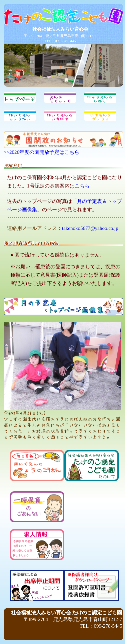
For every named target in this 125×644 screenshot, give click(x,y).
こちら (82, 186)
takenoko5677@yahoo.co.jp (90, 228)
